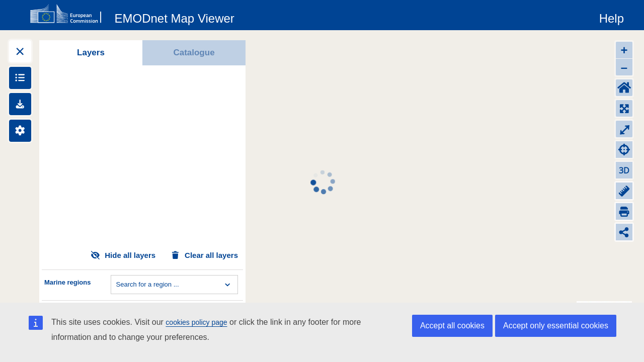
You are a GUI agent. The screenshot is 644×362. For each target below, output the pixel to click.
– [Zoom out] (624, 67)
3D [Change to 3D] (624, 170)
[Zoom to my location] (624, 150)
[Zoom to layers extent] (624, 108)
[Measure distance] (624, 191)
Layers (91, 53)
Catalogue (194, 53)
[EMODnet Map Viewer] (175, 17)
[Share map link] (624, 232)
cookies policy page (196, 322)
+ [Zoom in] (624, 50)
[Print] (624, 211)
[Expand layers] (20, 51)
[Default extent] (624, 88)
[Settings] (20, 131)
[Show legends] (20, 78)
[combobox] (117, 285)
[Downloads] (20, 104)
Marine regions (67, 282)
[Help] (612, 17)
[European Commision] (68, 14)
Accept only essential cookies (556, 326)
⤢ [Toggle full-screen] (624, 129)
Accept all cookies (452, 326)
